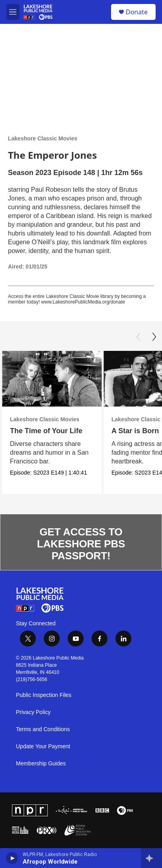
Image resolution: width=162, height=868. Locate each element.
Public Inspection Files (44, 695)
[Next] (154, 337)
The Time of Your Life (46, 431)
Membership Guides (41, 764)
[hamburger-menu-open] (13, 12)
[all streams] (151, 858)
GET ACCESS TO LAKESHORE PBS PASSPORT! (81, 544)
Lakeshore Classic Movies (43, 138)
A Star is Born (135, 431)
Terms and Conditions (43, 729)
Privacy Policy (33, 712)
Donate (137, 12)
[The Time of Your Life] (52, 379)
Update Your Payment (43, 746)
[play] (12, 858)
